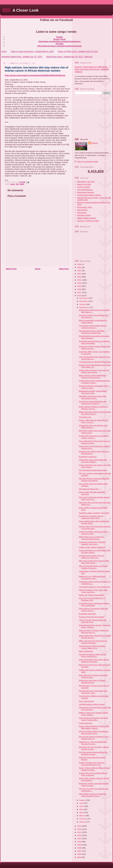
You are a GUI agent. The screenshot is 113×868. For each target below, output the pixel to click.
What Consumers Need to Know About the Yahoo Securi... (95, 413)
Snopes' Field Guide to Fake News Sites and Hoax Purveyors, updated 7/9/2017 (92, 69)
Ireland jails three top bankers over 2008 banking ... (93, 426)
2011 (79, 838)
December (84, 298)
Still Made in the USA (86, 182)
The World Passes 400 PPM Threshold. (95, 362)
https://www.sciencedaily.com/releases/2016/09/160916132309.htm (35, 75)
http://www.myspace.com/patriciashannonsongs (59, 46)
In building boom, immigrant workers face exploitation (94, 604)
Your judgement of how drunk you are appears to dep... (95, 442)
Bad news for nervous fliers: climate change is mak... (94, 748)
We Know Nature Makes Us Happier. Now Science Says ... (94, 732)
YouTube (59, 44)
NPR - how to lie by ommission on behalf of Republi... (93, 642)
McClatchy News (84, 215)
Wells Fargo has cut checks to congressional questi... (91, 538)
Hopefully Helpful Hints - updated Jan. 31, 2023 (22, 57)
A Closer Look (25, 10)
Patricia (95, 143)
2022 (79, 277)
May (81, 809)
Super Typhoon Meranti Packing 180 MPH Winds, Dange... (94, 727)
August (83, 800)
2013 (79, 832)
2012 (79, 835)
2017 (79, 292)
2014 (79, 829)
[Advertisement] (93, 116)
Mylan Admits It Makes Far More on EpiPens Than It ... (93, 408)
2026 (79, 264)
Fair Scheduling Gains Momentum (93, 470)
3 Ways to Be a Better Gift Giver (92, 547)
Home (4, 51)
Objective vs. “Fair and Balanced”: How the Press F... (93, 743)
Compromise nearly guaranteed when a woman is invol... (94, 382)
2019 (79, 286)
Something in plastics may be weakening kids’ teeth (91, 517)
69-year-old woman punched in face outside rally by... (94, 738)
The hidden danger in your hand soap (94, 587)
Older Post (64, 269)
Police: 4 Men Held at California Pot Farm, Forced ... (94, 421)
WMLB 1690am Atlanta (86, 218)
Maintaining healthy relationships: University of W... (93, 392)
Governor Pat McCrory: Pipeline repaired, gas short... (92, 543)
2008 (79, 848)
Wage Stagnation (86, 651)
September (84, 307)
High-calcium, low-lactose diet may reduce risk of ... (93, 610)
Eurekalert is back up (88, 457)
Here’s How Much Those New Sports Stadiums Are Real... (94, 661)
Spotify (59, 37)
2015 (79, 826)
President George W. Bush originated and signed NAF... (94, 342)
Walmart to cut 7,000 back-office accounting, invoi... (92, 577)
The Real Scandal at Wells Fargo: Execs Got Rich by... (93, 655)
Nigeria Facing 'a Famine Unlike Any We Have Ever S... (94, 631)
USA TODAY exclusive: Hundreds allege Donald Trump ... (93, 795)
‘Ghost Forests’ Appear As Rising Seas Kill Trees (93, 621)
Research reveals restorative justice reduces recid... (94, 387)
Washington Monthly (86, 192)
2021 (79, 280)
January (83, 822)
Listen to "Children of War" (88, 221)
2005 (79, 857)
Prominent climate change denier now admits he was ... (95, 347)
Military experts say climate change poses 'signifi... (94, 714)
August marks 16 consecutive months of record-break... (95, 527)
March (82, 816)
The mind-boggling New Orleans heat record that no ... (94, 358)
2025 (79, 267)
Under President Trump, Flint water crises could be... (93, 591)
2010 (79, 842)
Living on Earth (83, 187)
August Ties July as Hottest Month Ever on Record (93, 774)
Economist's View (85, 207)
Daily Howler (82, 210)
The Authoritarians (85, 190)
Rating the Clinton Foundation (91, 595)
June (82, 806)
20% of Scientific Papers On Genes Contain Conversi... (93, 567)
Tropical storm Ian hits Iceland (91, 617)
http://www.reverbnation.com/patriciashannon (60, 41)
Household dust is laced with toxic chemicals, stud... (93, 692)
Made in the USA (84, 184)
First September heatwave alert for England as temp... (93, 753)
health (22, 184)
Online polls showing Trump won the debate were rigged (94, 371)
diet (17, 184)
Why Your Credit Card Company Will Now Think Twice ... (94, 562)
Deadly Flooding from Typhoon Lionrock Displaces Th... (92, 764)
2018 (79, 289)
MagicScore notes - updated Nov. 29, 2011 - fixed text (69, 57)
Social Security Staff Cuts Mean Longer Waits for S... (92, 647)
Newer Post (11, 269)
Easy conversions (86, 701)
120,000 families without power (92, 704)
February (83, 819)
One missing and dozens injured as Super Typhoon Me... (94, 719)
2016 (79, 296)
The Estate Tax (85, 417)
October (83, 304)
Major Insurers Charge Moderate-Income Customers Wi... (93, 376)
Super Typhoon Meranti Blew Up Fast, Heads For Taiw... (95, 769)
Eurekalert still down (87, 614)
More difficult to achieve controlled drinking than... (93, 676)
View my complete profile (88, 161)
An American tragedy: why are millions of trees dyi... (91, 557)
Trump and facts (86, 723)
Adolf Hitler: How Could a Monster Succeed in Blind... (93, 461)
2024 (79, 271)
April (82, 812)
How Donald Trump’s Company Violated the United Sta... (92, 332)
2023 (79, 274)
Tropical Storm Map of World (89, 195)
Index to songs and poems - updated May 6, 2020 (32, 51)
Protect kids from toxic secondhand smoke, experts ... (94, 437)
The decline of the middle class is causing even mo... (93, 327)
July (81, 803)
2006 (79, 854)
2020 (79, 283)
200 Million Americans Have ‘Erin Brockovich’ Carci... (93, 397)
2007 (79, 851)
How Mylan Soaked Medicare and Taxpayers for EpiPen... (93, 402)
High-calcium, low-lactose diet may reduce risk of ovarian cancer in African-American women (37, 69)
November (84, 301)
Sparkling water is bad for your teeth (94, 513)
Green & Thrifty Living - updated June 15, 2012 (78, 51)
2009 (79, 845)
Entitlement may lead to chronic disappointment (92, 681)
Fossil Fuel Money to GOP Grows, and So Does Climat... (95, 551)
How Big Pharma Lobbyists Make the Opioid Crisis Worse (94, 480)
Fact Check (82, 213)
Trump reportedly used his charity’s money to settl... (94, 533)
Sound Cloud (60, 39)
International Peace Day (89, 489)
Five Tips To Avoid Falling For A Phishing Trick (92, 599)
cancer (13, 184)
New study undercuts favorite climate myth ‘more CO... (94, 498)
